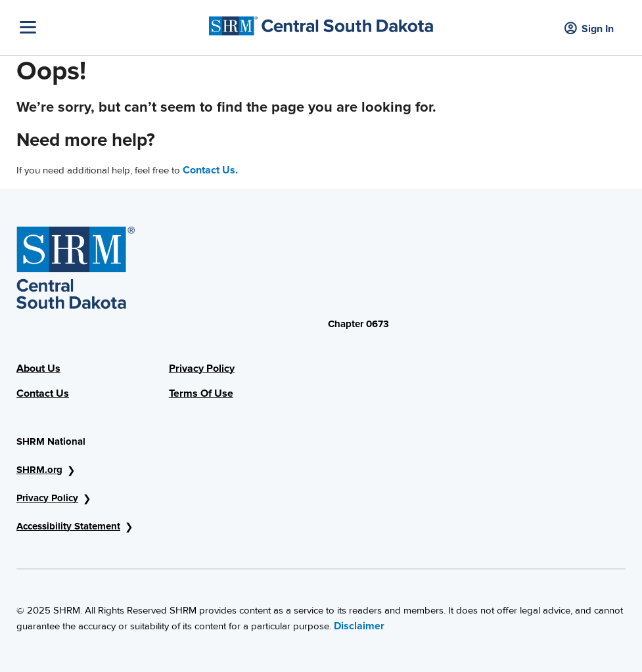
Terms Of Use (201, 393)
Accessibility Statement (68, 526)
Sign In (589, 29)
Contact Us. (210, 170)
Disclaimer (359, 626)
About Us (38, 369)
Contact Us (43, 393)
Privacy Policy (202, 369)
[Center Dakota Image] (321, 23)
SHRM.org (39, 470)
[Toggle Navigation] (111, 27)
